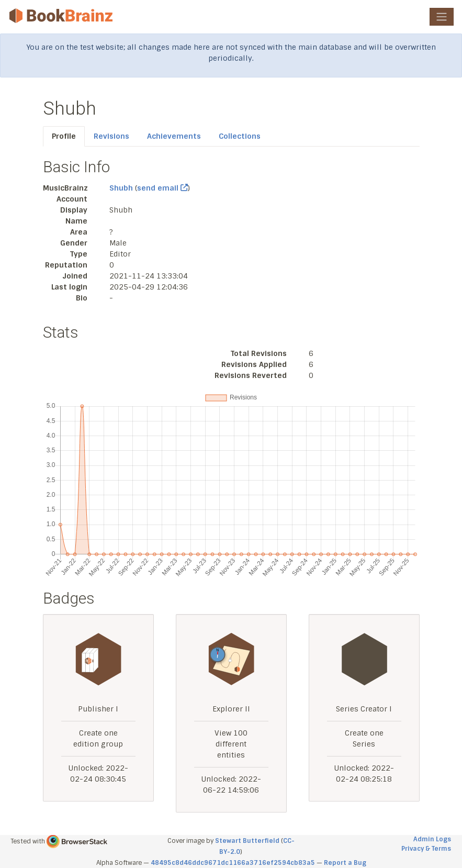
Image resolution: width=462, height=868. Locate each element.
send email (162, 188)
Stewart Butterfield (247, 841)
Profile (64, 136)
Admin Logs (432, 839)
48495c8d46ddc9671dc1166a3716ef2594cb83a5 (233, 863)
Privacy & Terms (426, 849)
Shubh (121, 188)
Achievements (174, 136)
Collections (240, 136)
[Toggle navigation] (442, 17)
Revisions (111, 136)
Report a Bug (345, 863)
